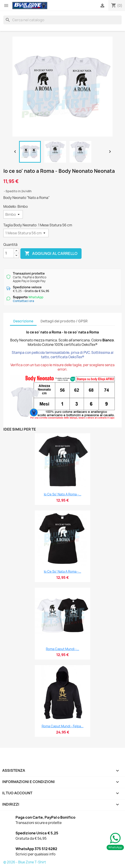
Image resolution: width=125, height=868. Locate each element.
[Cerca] (62, 20)
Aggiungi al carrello (51, 254)
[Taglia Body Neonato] (26, 233)
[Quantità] (9, 253)
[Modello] (13, 214)
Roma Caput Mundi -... (62, 649)
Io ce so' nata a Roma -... (62, 571)
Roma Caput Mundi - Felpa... (63, 726)
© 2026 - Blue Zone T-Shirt (25, 862)
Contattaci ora (23, 301)
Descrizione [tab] (23, 321)
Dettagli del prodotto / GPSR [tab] (64, 321)
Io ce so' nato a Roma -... (63, 494)
